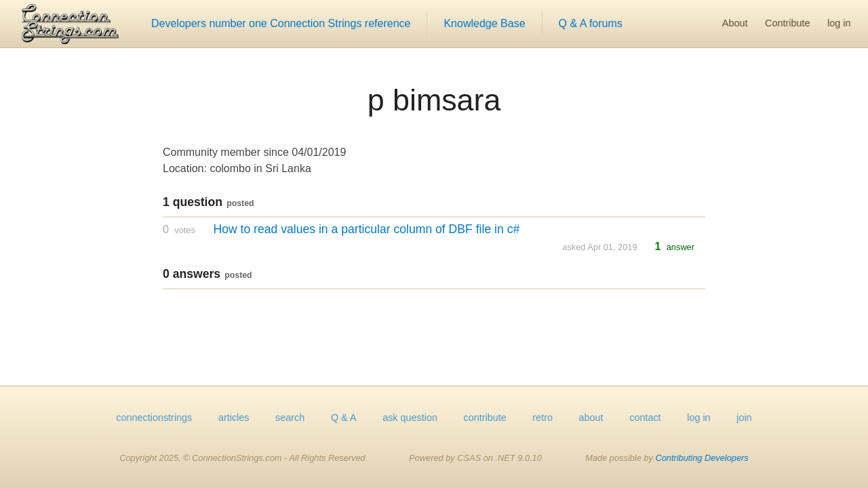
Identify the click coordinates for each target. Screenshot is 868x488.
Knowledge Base (484, 23)
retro (542, 418)
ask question (410, 418)
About (735, 23)
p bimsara (434, 100)
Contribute (787, 23)
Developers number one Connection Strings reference (281, 23)
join (744, 418)
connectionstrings (154, 418)
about (591, 418)
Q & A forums (591, 23)
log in (839, 23)
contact (645, 418)
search (290, 418)
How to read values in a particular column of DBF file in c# (366, 229)
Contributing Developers (702, 458)
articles (234, 418)
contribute (485, 418)
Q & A (344, 418)
